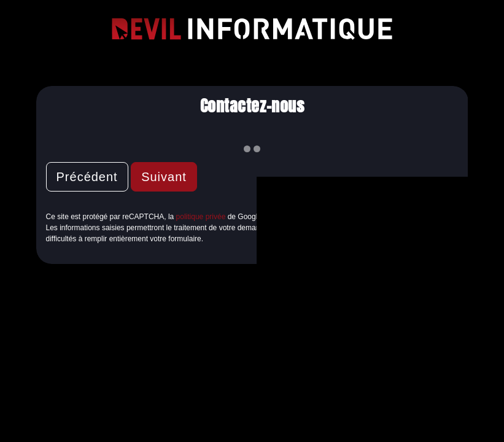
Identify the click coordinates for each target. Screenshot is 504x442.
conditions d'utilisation (319, 217)
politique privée (201, 217)
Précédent (87, 177)
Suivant (164, 177)
